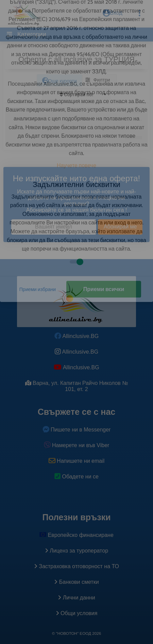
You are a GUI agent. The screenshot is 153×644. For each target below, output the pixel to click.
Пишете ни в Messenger (77, 430)
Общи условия (77, 613)
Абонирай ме (120, 227)
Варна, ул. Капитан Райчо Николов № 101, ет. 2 (77, 386)
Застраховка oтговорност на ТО (76, 566)
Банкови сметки (76, 582)
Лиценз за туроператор (76, 551)
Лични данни (76, 598)
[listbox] (76, 94)
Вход (113, 13)
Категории (31, 34)
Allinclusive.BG (76, 336)
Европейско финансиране (76, 535)
